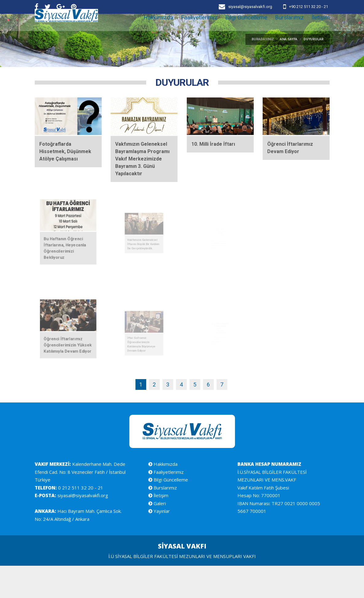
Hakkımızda (158, 28)
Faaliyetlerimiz (199, 28)
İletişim (321, 28)
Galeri (157, 536)
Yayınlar (159, 543)
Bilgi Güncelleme (246, 28)
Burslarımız (289, 28)
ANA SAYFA (289, 71)
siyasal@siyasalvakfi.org (82, 528)
